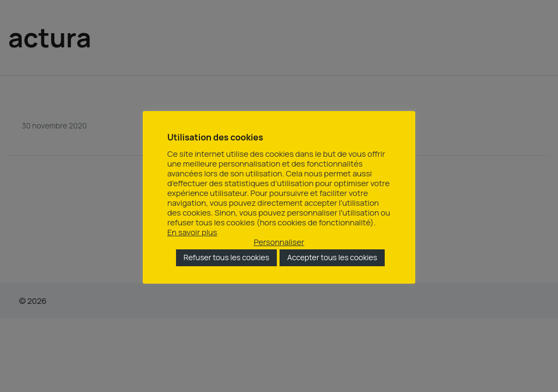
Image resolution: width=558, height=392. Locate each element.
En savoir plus (192, 232)
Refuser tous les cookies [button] (226, 257)
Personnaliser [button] (279, 242)
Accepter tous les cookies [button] (332, 257)
